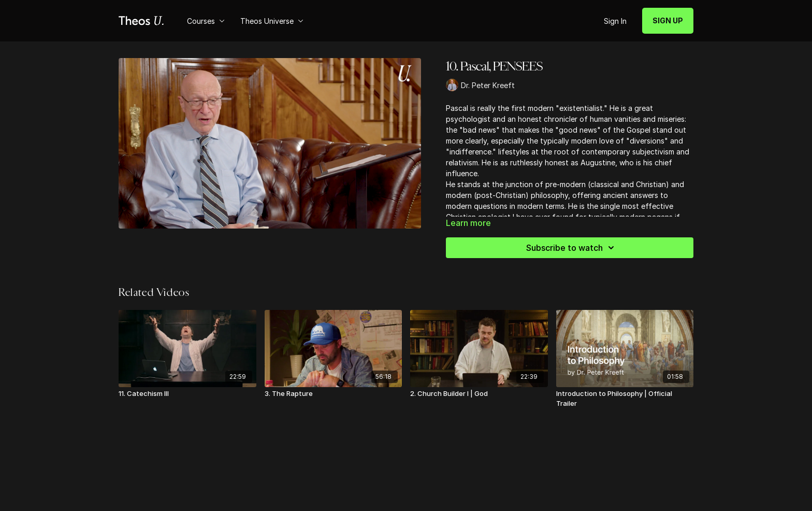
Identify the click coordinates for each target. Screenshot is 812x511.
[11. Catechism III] (187, 394)
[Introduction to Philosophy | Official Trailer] (625, 399)
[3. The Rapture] (334, 394)
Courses (206, 21)
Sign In (615, 21)
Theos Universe (272, 21)
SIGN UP (668, 20)
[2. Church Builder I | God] (479, 394)
